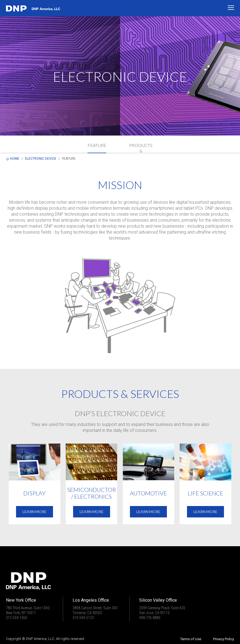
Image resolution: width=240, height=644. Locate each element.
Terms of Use (191, 639)
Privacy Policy (224, 639)
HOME (15, 159)
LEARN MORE (35, 512)
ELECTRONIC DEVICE (41, 159)
